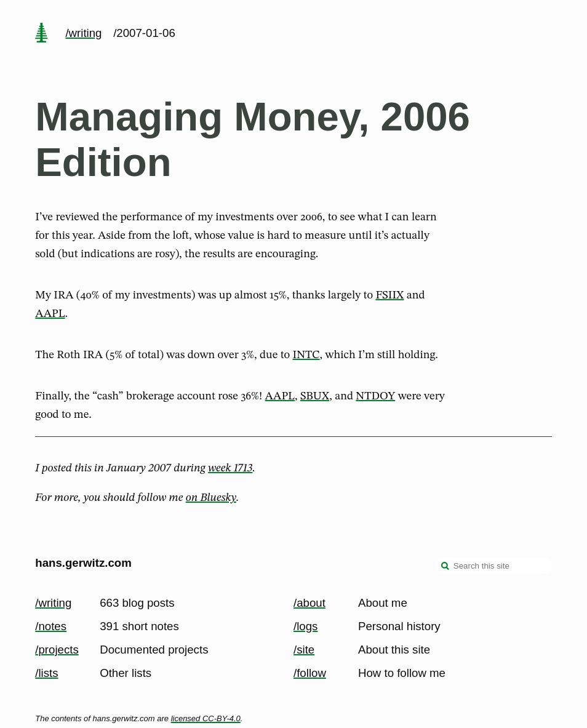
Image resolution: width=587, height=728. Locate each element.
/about (309, 603)
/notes (51, 626)
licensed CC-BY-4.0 (206, 718)
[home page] (42, 34)
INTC (306, 355)
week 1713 (230, 468)
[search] (445, 567)
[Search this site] (493, 566)
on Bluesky (211, 498)
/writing (83, 33)
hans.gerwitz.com (83, 563)
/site (304, 650)
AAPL (50, 314)
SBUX (315, 396)
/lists (46, 673)
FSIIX (389, 295)
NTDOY (375, 396)
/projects (57, 650)
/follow (310, 673)
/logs (305, 626)
